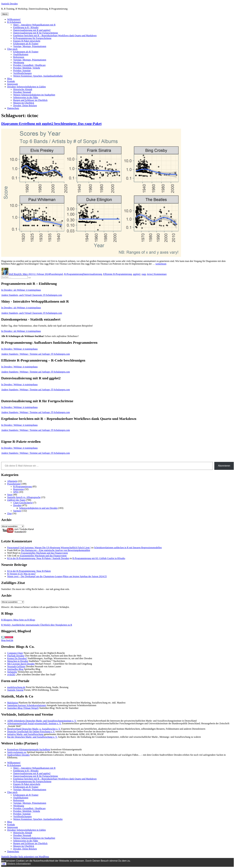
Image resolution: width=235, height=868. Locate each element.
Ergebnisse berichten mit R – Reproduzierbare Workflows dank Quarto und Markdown (55, 36)
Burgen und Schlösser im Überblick (30, 100)
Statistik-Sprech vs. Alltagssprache (24, 497)
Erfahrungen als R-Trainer (26, 44)
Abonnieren (224, 466)
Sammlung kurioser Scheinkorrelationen (27, 705)
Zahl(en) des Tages (16, 500)
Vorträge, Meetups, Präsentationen (30, 46)
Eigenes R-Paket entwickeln (27, 41)
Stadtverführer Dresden (18, 755)
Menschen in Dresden (18, 661)
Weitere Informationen (19, 864)
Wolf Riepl (14, 274)
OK (4, 864)
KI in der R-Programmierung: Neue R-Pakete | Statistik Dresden (38, 558)
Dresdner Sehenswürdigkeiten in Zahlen (26, 87)
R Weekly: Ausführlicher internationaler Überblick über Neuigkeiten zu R (37, 625)
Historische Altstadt (23, 89)
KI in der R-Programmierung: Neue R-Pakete (29, 571)
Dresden (17, 505)
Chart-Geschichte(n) (23, 503)
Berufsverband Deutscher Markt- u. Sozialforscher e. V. (34, 729)
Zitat (9, 513)
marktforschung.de (16, 687)
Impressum (13, 84)
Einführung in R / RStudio (26, 27)
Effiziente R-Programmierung (117, 274)
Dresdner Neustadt (22, 92)
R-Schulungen (14, 22)
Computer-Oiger (15, 653)
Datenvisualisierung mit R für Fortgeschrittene (36, 33)
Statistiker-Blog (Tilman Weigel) (23, 708)
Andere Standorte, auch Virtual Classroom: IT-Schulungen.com (32, 295)
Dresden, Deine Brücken (25, 106)
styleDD (11, 675)
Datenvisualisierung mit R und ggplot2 (32, 30)
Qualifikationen (21, 54)
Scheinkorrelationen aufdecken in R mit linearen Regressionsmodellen (128, 548)
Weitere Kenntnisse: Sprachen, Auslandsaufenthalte (38, 76)
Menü (5, 14)
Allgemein (12, 481)
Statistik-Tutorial (15, 690)
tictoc (150, 274)
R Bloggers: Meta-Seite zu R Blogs (18, 620)
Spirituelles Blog (15, 669)
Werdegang (19, 62)
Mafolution (13, 703)
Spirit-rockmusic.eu (17, 752)
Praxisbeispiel (56, 274)
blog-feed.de (7, 640)
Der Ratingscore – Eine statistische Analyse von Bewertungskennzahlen (56, 550)
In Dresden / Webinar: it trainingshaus (19, 349)
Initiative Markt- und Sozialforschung (25, 734)
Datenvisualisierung (92, 274)
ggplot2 (137, 274)
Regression (19, 489)
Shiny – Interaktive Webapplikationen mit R (34, 25)
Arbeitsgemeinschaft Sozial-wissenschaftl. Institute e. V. (34, 723)
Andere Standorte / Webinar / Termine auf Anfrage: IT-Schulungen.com (36, 354)
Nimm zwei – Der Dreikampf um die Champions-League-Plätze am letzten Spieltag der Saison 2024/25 (57, 576)
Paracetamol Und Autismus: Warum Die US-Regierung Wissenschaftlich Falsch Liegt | (49, 548)
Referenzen (19, 57)
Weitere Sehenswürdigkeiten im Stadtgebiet (34, 95)
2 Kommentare (159, 274)
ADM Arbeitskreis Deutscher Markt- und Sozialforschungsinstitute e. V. (42, 721)
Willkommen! (14, 19)
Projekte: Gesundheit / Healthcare (29, 65)
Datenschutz (13, 108)
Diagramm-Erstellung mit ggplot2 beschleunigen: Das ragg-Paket (51, 124)
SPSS (16, 492)
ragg (144, 274)
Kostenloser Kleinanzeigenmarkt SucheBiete (29, 749)
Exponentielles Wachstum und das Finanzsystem (44, 553)
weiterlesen (161, 264)
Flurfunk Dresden (16, 656)
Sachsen (17, 511)
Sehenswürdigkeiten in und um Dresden (38, 508)
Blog (10, 79)
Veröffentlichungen (22, 73)
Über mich (12, 49)
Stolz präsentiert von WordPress (34, 857)
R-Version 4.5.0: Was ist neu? (21, 574)
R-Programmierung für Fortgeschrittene (32, 38)
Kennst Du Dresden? (17, 658)
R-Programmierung (73, 274)
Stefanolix (12, 672)
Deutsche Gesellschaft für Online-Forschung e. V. (31, 732)
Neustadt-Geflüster (16, 666)
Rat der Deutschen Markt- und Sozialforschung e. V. (32, 737)
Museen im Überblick (24, 103)
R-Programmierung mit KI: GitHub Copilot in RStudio (99, 558)
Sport (10, 495)
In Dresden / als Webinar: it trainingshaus (21, 290)
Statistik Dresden (9, 4)
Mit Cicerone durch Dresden (21, 664)
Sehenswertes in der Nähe (26, 97)
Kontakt (11, 81)
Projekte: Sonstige (22, 71)
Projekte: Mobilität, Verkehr (27, 68)
